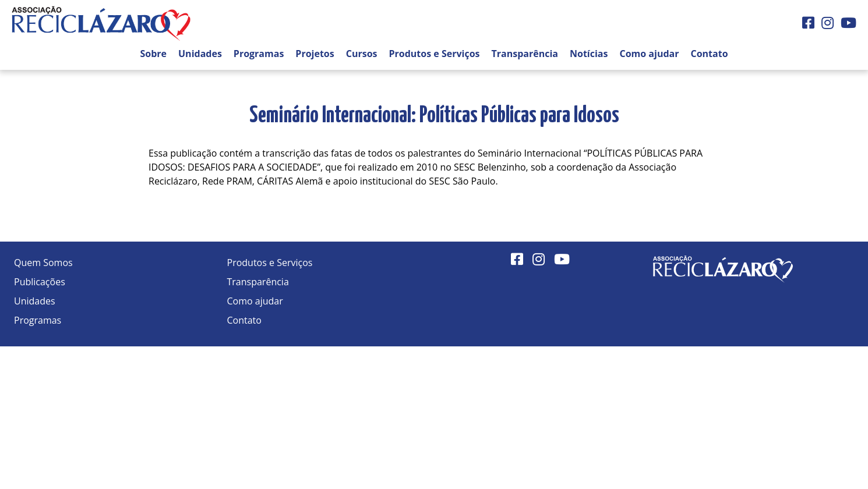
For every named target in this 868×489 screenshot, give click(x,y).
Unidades (200, 54)
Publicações (40, 282)
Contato (709, 54)
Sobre (153, 54)
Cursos (362, 54)
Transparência (525, 54)
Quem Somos (43, 263)
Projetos (315, 54)
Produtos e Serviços (435, 54)
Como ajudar (649, 54)
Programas (259, 54)
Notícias (589, 54)
